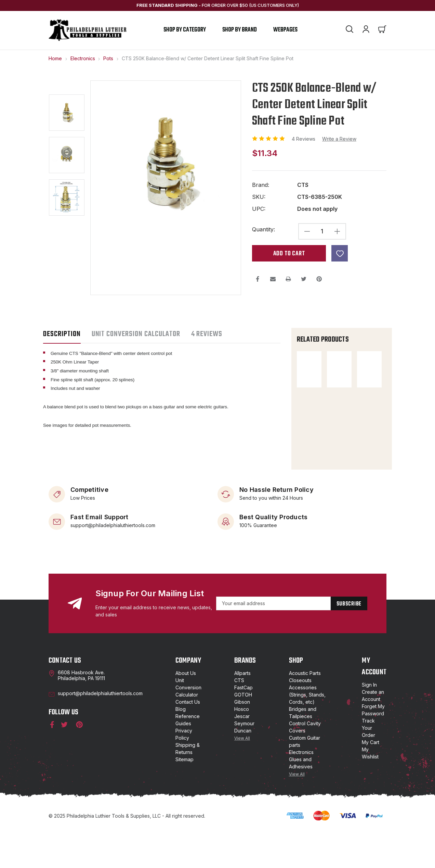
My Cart (371, 780)
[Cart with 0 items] (382, 30)
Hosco (242, 747)
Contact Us (188, 740)
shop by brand (240, 30)
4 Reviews (304, 139)
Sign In (369, 723)
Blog (181, 747)
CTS (239, 718)
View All (242, 776)
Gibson (242, 740)
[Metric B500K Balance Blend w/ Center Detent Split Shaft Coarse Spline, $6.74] (315, 473)
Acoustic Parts (305, 711)
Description (62, 334)
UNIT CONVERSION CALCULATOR (136, 334)
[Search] (350, 30)
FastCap (243, 725)
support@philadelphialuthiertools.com (113, 563)
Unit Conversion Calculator (188, 725)
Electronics (301, 790)
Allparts (242, 711)
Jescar (242, 754)
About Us (186, 711)
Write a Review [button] (339, 139)
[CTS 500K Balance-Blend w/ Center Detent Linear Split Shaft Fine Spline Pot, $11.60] (315, 369)
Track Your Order (368, 766)
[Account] (366, 30)
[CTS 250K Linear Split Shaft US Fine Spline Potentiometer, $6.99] (315, 425)
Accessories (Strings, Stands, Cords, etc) (307, 733)
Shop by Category (185, 30)
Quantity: (263, 229)
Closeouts (300, 718)
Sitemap (184, 797)
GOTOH (243, 733)
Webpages (285, 30)
